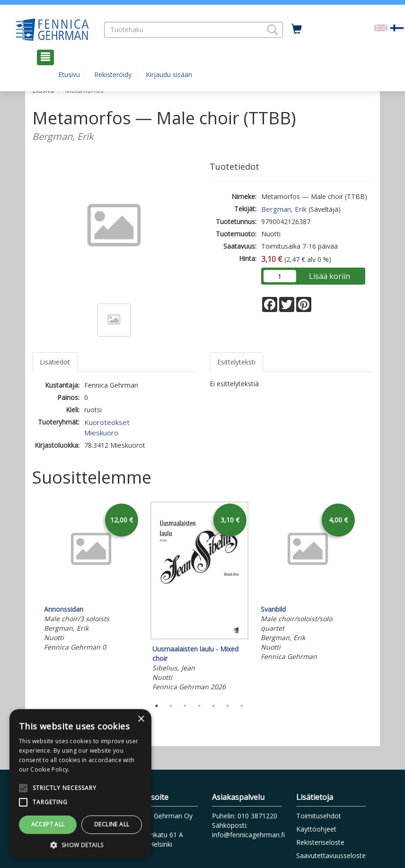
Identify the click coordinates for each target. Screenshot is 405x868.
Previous (30, 598)
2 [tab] (171, 706)
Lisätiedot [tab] (55, 362)
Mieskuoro (101, 433)
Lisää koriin (330, 276)
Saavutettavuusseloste (331, 855)
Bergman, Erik (284, 209)
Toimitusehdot (319, 816)
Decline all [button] (112, 824)
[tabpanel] (91, 578)
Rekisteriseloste (320, 842)
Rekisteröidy (113, 74)
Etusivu (69, 74)
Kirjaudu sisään (169, 74)
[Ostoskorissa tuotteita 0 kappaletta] (297, 29)
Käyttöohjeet (316, 829)
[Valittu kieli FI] (397, 27)
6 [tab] (228, 706)
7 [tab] (242, 706)
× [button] (141, 719)
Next (368, 598)
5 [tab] (213, 706)
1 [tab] (157, 706)
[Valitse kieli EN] (381, 27)
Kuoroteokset (107, 422)
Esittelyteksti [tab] (236, 362)
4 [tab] (199, 706)
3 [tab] (185, 706)
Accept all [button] (48, 824)
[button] (273, 30)
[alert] (80, 784)
